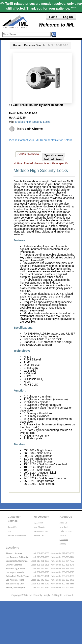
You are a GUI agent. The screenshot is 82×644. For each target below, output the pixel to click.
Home (53, 17)
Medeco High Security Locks (33, 122)
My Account (41, 517)
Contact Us (12, 527)
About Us (66, 517)
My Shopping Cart (41, 531)
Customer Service (14, 519)
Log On (68, 17)
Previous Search (34, 45)
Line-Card (64, 527)
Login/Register (39, 527)
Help (9, 531)
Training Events (66, 531)
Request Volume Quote (17, 535)
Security (63, 544)
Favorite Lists (39, 535)
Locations (12, 548)
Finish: (26, 129)
